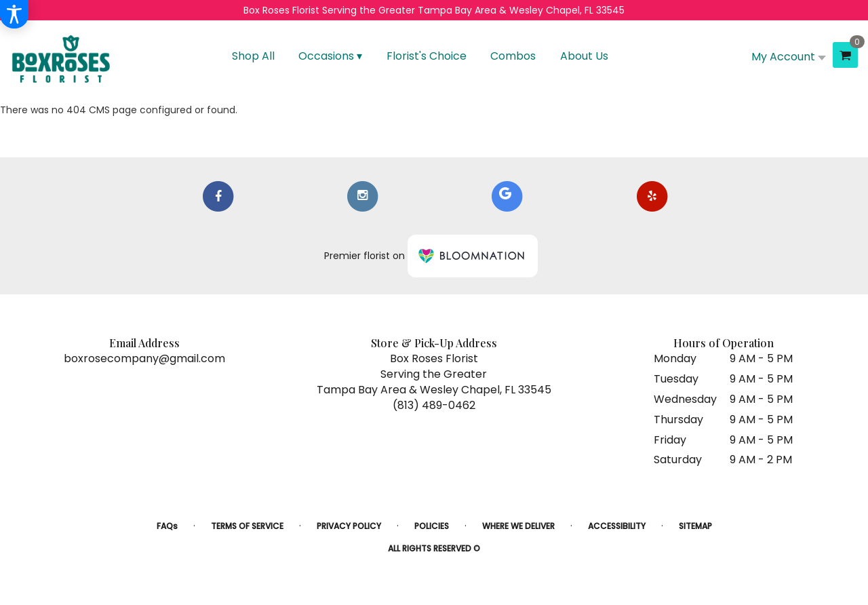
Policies (432, 526)
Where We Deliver (518, 526)
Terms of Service (247, 526)
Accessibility (617, 526)
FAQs (167, 526)
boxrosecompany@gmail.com (144, 358)
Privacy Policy (349, 526)
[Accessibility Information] (14, 14)
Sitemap (695, 526)
